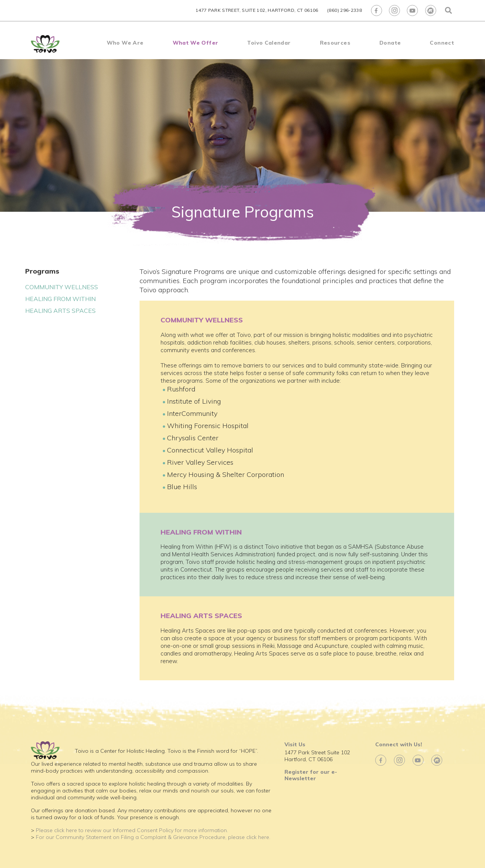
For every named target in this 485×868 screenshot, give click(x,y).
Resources (335, 43)
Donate (390, 43)
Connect (442, 43)
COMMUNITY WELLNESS (62, 287)
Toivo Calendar (269, 43)
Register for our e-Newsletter (311, 775)
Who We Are (125, 43)
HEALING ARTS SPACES (60, 311)
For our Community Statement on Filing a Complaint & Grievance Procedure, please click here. (153, 837)
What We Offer (196, 43)
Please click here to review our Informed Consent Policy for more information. (132, 830)
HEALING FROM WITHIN (60, 299)
